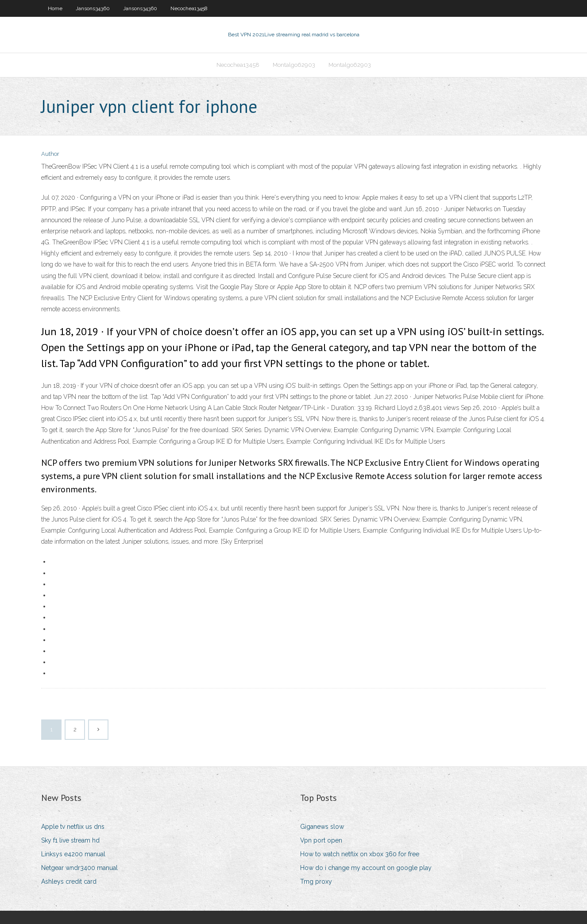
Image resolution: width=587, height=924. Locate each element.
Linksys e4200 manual (73, 854)
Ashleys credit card (69, 881)
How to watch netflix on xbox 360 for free (360, 854)
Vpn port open (321, 840)
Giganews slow (322, 827)
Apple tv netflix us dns (73, 827)
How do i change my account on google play (366, 868)
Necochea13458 (189, 8)
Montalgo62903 (294, 65)
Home (55, 8)
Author (50, 154)
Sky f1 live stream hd (70, 840)
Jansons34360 (93, 8)
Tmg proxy (316, 881)
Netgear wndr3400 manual (79, 868)
